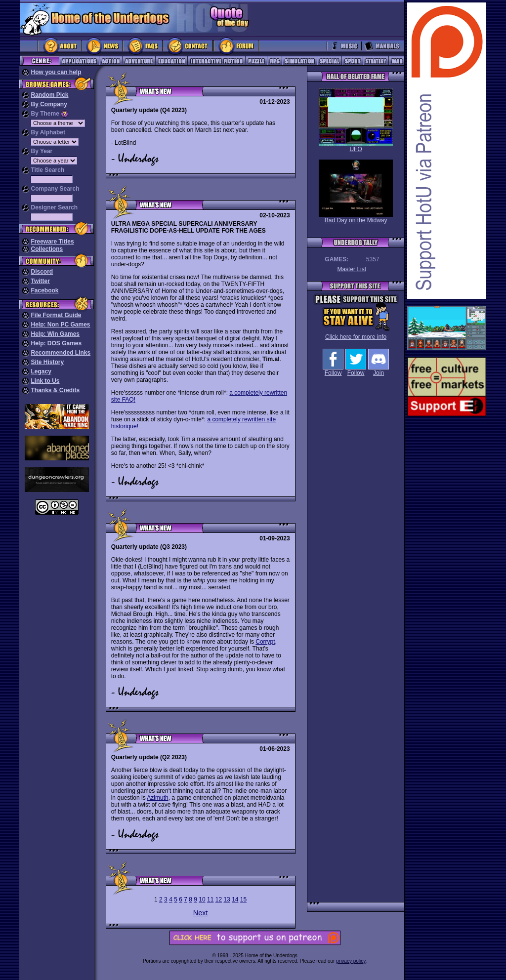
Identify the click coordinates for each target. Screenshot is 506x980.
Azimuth (157, 798)
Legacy (41, 371)
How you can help (56, 72)
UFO (356, 121)
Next (201, 913)
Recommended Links (61, 353)
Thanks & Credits (55, 390)
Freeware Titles (52, 242)
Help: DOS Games (56, 343)
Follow (333, 370)
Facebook (44, 290)
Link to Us (45, 381)
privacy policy (351, 961)
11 (210, 899)
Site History (47, 362)
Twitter (40, 281)
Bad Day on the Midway (356, 192)
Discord (42, 272)
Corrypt (265, 642)
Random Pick (49, 95)
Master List (352, 269)
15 (243, 899)
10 (202, 899)
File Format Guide (56, 315)
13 (227, 899)
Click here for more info (356, 337)
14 (235, 899)
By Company (49, 104)
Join (379, 370)
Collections (47, 249)
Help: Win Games (55, 334)
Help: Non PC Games (60, 325)
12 (219, 899)
